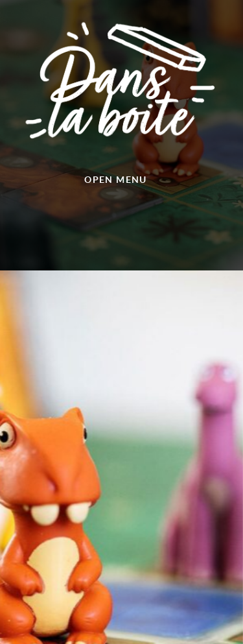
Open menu (116, 179)
